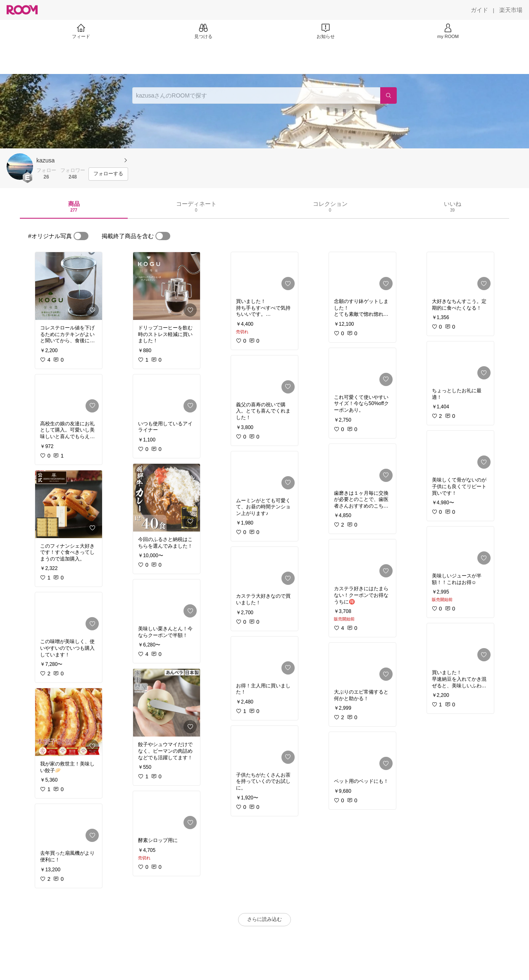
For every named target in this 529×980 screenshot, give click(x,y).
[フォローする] (108, 174)
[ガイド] (479, 10)
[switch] (81, 236)
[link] (69, 286)
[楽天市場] (511, 10)
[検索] (388, 95)
